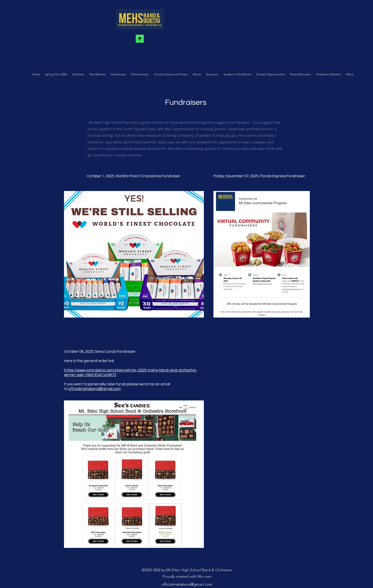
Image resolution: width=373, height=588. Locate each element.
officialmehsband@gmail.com (95, 389)
